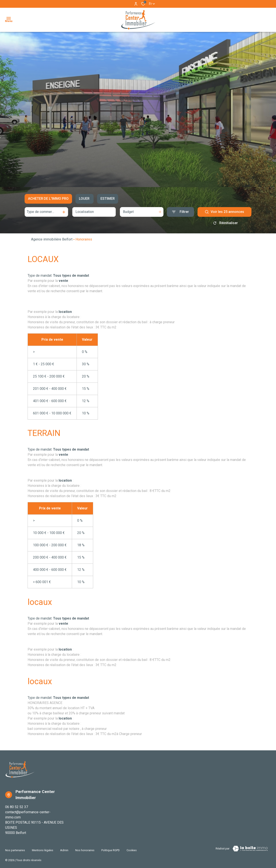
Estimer (108, 199)
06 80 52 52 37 (17, 807)
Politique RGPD (111, 848)
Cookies (132, 848)
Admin (64, 848)
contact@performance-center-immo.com (28, 815)
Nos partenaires (15, 848)
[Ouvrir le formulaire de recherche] (180, 212)
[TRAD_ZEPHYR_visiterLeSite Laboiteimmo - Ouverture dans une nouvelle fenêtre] (250, 849)
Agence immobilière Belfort (52, 239)
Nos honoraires (85, 848)
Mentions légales (43, 848)
